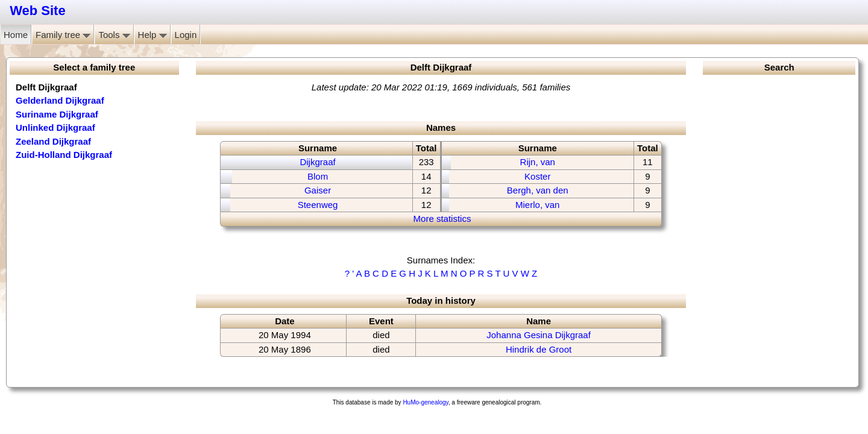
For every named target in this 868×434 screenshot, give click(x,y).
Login (186, 35)
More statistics (442, 219)
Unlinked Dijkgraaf (55, 127)
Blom (318, 176)
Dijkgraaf (317, 162)
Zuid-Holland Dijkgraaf (64, 155)
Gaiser (318, 190)
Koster (537, 176)
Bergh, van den (538, 190)
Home (16, 35)
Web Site (38, 11)
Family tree (63, 35)
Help (153, 35)
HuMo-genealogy (425, 402)
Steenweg (318, 205)
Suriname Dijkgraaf (57, 114)
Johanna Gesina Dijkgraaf (539, 335)
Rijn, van (538, 162)
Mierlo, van (537, 205)
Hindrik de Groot (539, 349)
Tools (114, 35)
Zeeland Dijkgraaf (53, 141)
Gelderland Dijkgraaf (60, 100)
